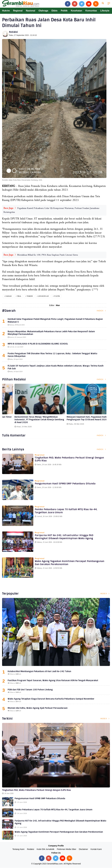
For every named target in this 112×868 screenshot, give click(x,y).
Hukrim (6, 11)
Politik (64, 11)
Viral (19, 296)
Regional (18, 11)
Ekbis (54, 11)
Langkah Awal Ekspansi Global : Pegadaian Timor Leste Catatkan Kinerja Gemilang (27, 418)
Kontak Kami (96, 849)
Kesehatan (77, 11)
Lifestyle (105, 11)
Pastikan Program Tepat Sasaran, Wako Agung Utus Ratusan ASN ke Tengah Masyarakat (53, 681)
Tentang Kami (18, 849)
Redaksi (13, 32)
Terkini (30, 296)
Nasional (30, 11)
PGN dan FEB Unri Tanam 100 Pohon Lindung (30, 690)
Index (102, 311)
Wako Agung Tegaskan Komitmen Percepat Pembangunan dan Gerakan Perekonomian (63, 563)
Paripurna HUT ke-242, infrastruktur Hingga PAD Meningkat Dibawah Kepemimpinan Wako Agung (66, 537)
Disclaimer (83, 849)
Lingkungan (43, 296)
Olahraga (43, 11)
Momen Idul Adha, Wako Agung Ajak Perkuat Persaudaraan (38, 708)
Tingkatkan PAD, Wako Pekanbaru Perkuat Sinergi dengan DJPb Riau (67, 460)
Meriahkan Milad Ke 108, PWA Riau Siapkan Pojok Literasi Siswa (48, 255)
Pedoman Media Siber (67, 849)
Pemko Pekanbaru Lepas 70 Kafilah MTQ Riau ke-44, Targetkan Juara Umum (68, 511)
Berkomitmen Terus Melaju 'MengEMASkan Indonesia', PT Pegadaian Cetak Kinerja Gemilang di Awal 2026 (80, 420)
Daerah (9, 296)
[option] (28, 406)
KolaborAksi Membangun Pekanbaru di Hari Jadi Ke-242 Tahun (39, 672)
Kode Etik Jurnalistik (45, 849)
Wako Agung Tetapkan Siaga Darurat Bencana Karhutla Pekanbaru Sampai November (51, 699)
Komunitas (91, 11)
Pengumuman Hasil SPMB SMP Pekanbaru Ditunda (68, 484)
